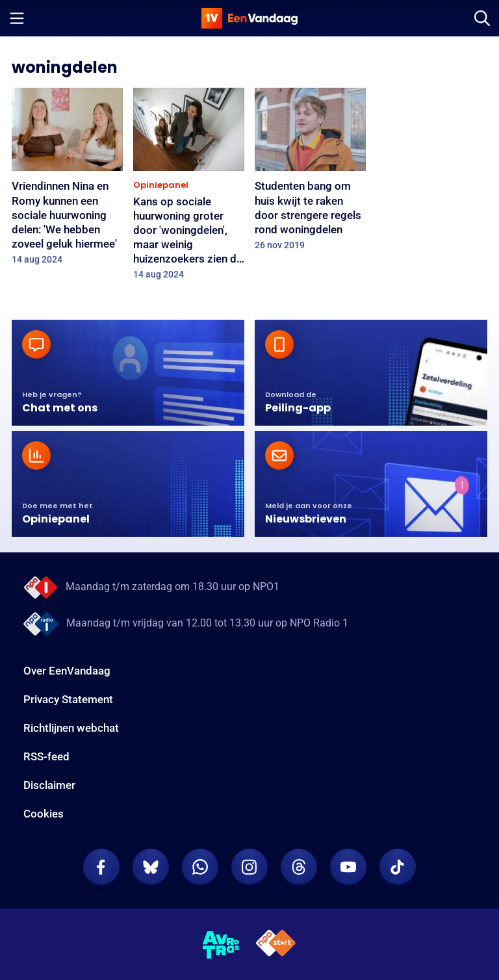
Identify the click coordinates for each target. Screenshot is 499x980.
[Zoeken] (482, 18)
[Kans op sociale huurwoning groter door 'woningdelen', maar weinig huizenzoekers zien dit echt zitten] (189, 188)
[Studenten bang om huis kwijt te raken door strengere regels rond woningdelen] (310, 173)
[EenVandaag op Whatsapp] (200, 867)
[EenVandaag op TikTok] (398, 867)
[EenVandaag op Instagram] (249, 867)
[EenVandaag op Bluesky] (151, 867)
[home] (249, 18)
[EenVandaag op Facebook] (101, 867)
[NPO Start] (276, 945)
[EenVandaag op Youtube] (348, 867)
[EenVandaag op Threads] (299, 867)
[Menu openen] (17, 18)
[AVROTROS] (221, 945)
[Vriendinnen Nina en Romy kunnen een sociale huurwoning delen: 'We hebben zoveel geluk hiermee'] (67, 180)
